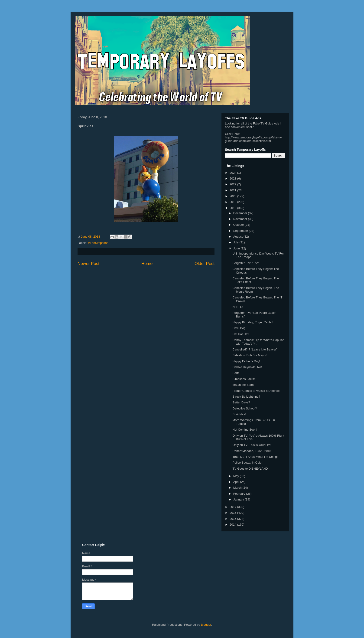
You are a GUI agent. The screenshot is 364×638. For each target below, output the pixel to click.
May (237, 476)
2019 (233, 202)
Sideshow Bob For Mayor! (250, 355)
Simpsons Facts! (244, 379)
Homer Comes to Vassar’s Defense (256, 391)
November (241, 219)
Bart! (236, 373)
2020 (233, 196)
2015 (233, 519)
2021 (233, 190)
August (238, 237)
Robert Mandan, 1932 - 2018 (252, 451)
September (241, 231)
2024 (233, 173)
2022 (233, 184)
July (236, 242)
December (241, 213)
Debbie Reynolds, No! (247, 367)
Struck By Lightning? (246, 397)
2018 (233, 208)
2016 (233, 513)
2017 (233, 507)
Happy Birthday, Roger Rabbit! (253, 322)
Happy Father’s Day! (246, 361)
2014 (233, 525)
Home (147, 264)
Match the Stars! (243, 385)
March (238, 488)
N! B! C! (238, 307)
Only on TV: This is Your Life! (252, 445)
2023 (233, 178)
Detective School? (245, 408)
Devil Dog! (239, 328)
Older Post (205, 264)
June (237, 248)
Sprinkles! (239, 414)
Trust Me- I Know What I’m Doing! (255, 457)
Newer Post (88, 264)
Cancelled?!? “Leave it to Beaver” (255, 349)
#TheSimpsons (98, 243)
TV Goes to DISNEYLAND (250, 469)
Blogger (206, 625)
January (239, 499)
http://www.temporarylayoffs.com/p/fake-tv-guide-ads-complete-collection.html (253, 139)
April (237, 482)
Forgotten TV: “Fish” (246, 263)
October (239, 225)
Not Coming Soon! (245, 430)
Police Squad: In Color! (248, 463)
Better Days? (241, 402)
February (240, 494)
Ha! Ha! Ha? (241, 334)
